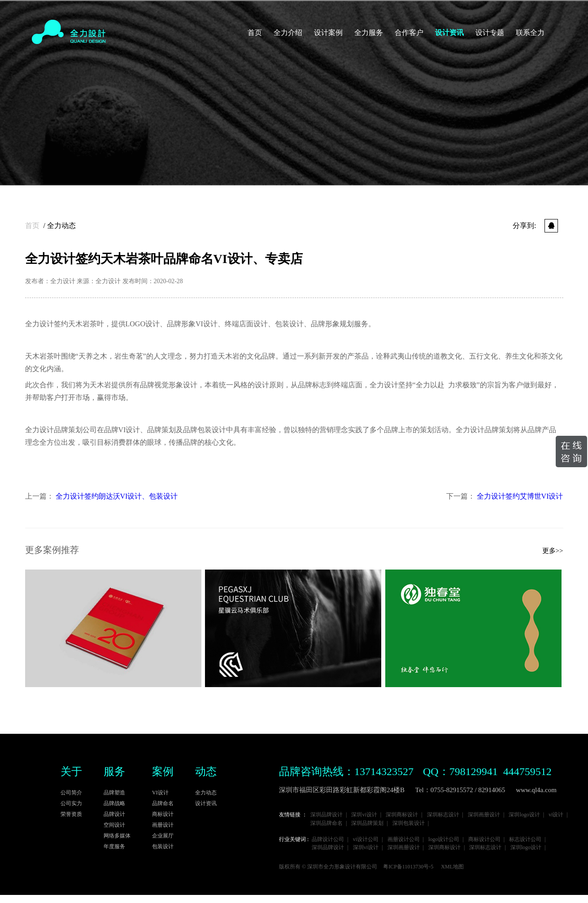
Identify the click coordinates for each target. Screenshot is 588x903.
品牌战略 (114, 803)
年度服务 (114, 846)
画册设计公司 (404, 839)
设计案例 (328, 33)
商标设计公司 (484, 839)
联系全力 (530, 33)
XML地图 (452, 867)
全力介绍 (288, 33)
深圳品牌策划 (367, 823)
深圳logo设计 (524, 815)
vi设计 (556, 815)
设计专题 (490, 33)
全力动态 (61, 226)
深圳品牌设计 (327, 815)
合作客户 (409, 33)
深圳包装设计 (409, 823)
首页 (255, 33)
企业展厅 (163, 836)
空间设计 (114, 825)
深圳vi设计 (364, 815)
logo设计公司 (444, 839)
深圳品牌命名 (327, 823)
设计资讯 (449, 33)
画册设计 (163, 825)
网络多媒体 (117, 836)
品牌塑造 (114, 793)
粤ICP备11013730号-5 (408, 867)
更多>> (553, 551)
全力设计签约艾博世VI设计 (520, 496)
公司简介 (71, 793)
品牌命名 (163, 803)
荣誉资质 (71, 814)
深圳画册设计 (484, 815)
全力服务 (369, 33)
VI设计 (160, 793)
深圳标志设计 (443, 815)
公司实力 (71, 803)
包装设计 (163, 846)
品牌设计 (114, 814)
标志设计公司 (525, 839)
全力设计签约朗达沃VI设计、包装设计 (117, 496)
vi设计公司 (366, 839)
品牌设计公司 (328, 839)
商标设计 (163, 814)
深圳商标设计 (402, 815)
